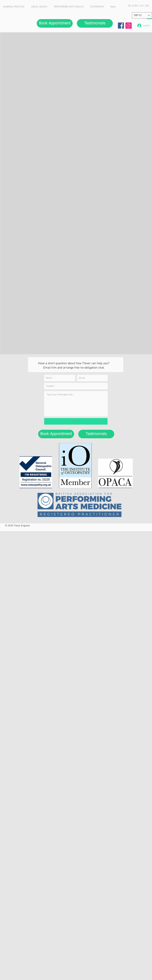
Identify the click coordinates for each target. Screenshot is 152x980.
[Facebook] (121, 26)
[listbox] (142, 15)
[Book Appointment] (55, 23)
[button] (142, 15)
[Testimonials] (95, 23)
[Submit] (76, 421)
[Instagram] (129, 26)
